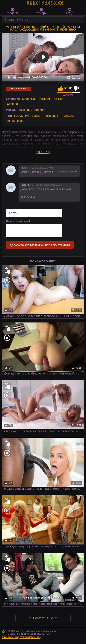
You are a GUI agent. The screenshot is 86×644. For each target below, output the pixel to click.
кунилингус (22, 116)
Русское (58, 99)
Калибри (39, 110)
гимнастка (67, 116)
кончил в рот (15, 121)
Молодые (29, 99)
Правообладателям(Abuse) (21, 637)
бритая (36, 116)
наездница (51, 116)
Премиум (44, 99)
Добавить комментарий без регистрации (40, 245)
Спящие (12, 104)
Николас (25, 110)
